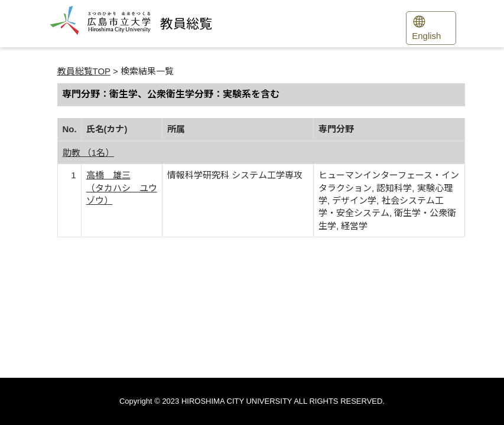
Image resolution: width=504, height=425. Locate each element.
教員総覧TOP (84, 71)
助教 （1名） (89, 153)
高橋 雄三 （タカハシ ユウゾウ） (122, 188)
